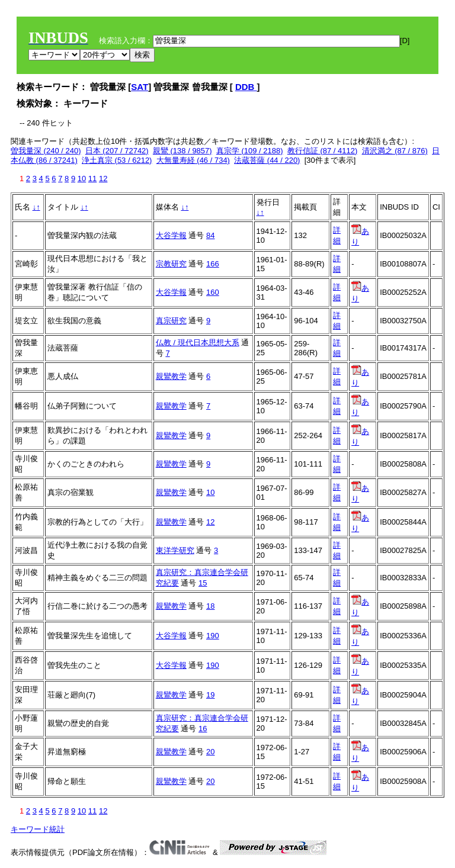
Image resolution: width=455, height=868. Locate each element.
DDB (246, 87)
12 (103, 179)
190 (213, 636)
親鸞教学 (171, 376)
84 (210, 235)
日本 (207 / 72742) (117, 151)
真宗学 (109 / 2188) (250, 151)
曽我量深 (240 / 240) (46, 151)
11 (92, 179)
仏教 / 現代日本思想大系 (198, 343)
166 (213, 264)
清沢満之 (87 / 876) (395, 151)
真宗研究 (171, 321)
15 (203, 583)
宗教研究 (171, 264)
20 (210, 752)
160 (213, 292)
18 (210, 606)
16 (203, 729)
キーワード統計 (38, 829)
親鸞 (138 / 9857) (182, 151)
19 (210, 695)
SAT (140, 87)
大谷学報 (171, 235)
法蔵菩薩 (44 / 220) (267, 160)
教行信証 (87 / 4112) (323, 151)
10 (82, 179)
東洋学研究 (175, 550)
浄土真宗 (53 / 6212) (117, 160)
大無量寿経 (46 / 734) (193, 160)
